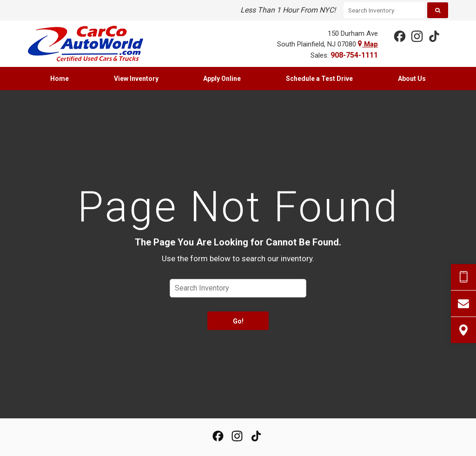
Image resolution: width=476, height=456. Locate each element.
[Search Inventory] (384, 10)
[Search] (438, 10)
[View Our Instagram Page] (416, 36)
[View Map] (463, 330)
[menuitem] (60, 79)
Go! (238, 321)
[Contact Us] (463, 304)
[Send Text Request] (463, 277)
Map (368, 44)
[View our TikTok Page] (434, 36)
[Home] (93, 44)
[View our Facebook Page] (399, 36)
